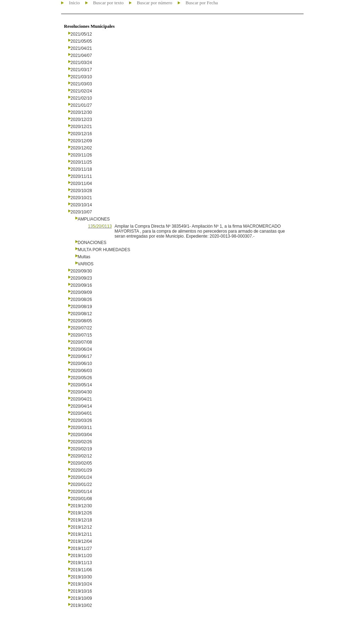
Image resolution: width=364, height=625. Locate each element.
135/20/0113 (100, 226)
